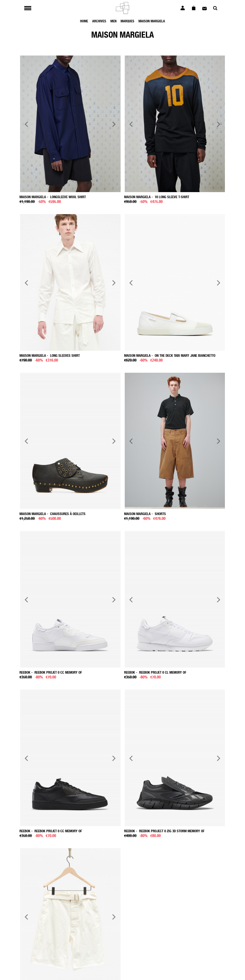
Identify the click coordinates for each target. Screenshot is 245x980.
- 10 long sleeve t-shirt (157, 197)
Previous (27, 124)
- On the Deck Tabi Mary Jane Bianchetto (170, 355)
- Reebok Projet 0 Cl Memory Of (155, 672)
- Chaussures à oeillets (52, 514)
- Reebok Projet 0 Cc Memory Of (51, 672)
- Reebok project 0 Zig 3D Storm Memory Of (164, 831)
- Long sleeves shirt (50, 355)
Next (114, 124)
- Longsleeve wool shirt (53, 197)
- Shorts (145, 514)
